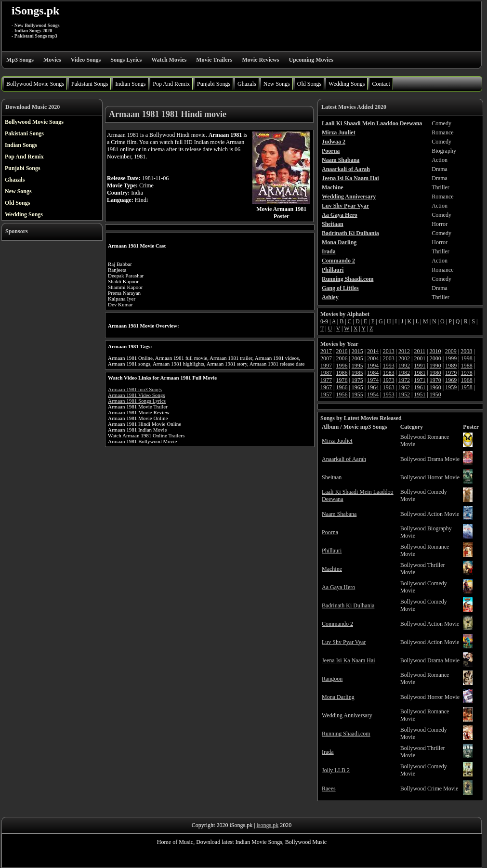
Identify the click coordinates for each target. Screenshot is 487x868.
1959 (451, 387)
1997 (326, 366)
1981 (420, 373)
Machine (332, 569)
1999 (451, 358)
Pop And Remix (171, 84)
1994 (373, 366)
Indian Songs (130, 84)
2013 (389, 351)
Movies (52, 60)
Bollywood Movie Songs (35, 84)
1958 (467, 387)
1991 (420, 366)
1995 (357, 366)
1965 (357, 387)
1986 (342, 373)
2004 (373, 358)
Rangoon (332, 679)
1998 (467, 358)
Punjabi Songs (214, 84)
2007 (326, 358)
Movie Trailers (214, 60)
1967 (326, 387)
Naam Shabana (339, 514)
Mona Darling (338, 697)
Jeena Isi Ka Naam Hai (349, 660)
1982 (404, 373)
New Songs (277, 84)
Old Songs (309, 84)
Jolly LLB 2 (336, 770)
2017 (326, 351)
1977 (326, 380)
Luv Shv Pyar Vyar (344, 642)
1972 (404, 380)
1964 (373, 387)
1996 (342, 366)
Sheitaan (332, 477)
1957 (326, 395)
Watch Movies (169, 60)
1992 (404, 366)
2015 (357, 351)
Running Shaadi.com (346, 734)
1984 (373, 373)
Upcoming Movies (311, 60)
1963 (389, 387)
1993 (389, 366)
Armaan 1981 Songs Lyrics (137, 401)
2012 (404, 351)
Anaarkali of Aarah (344, 459)
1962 (404, 387)
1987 (326, 373)
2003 (389, 358)
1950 (435, 395)
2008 (466, 351)
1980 (435, 373)
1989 (451, 366)
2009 (451, 351)
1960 (435, 387)
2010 (435, 351)
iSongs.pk (35, 11)
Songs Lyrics (126, 60)
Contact (381, 84)
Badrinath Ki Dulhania (348, 605)
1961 (420, 387)
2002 (404, 358)
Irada (328, 752)
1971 (420, 380)
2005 (357, 358)
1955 (357, 395)
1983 (389, 373)
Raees (329, 789)
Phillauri (332, 551)
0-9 (324, 321)
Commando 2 (337, 624)
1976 (342, 380)
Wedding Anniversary (347, 715)
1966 (342, 387)
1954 (373, 395)
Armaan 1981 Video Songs (137, 395)
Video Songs (86, 60)
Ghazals (247, 84)
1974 (373, 380)
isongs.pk (268, 825)
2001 (420, 358)
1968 (467, 380)
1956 (342, 395)
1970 (435, 380)
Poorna (330, 532)
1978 (467, 373)
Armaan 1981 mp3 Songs (135, 389)
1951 (420, 395)
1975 (357, 380)
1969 (451, 380)
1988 (467, 366)
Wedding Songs (347, 84)
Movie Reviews (260, 60)
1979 (451, 373)
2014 (373, 351)
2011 (420, 351)
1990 (435, 366)
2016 (342, 351)
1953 (389, 395)
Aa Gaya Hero (338, 587)
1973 (389, 380)
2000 (435, 358)
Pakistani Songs (90, 84)
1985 (357, 373)
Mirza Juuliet (337, 441)
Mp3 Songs (20, 60)
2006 (342, 358)
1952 (404, 395)
